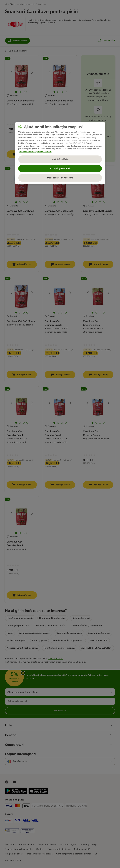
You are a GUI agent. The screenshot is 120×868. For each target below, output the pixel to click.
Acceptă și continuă (60, 168)
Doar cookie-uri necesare (60, 178)
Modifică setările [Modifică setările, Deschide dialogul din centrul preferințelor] (60, 159)
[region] (60, 153)
